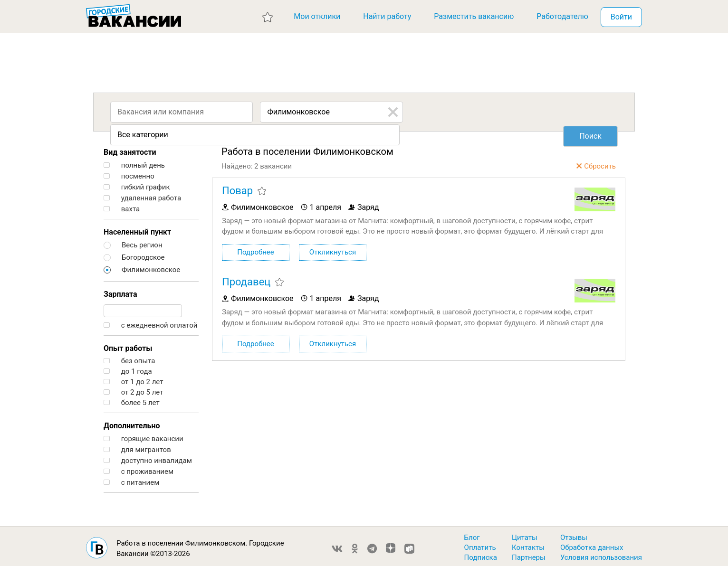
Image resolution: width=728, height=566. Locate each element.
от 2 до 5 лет (133, 389)
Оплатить (480, 544)
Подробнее (256, 249)
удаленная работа (142, 194)
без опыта (129, 357)
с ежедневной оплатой (150, 322)
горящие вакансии (144, 435)
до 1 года (128, 368)
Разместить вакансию (474, 16)
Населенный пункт (137, 228)
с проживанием (139, 468)
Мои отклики (317, 16)
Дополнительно (132, 422)
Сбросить (600, 162)
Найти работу (387, 16)
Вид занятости (130, 148)
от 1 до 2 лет (133, 378)
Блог (472, 534)
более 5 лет (132, 399)
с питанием (131, 479)
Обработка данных (592, 544)
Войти (621, 17)
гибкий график (137, 184)
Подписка (481, 554)
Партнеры (529, 554)
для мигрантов (137, 446)
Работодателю (562, 16)
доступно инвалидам (148, 457)
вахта (122, 205)
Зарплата (120, 290)
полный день (134, 162)
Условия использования (601, 554)
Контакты (528, 544)
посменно (129, 173)
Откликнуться (333, 249)
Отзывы (574, 534)
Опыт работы (128, 344)
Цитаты (525, 534)
